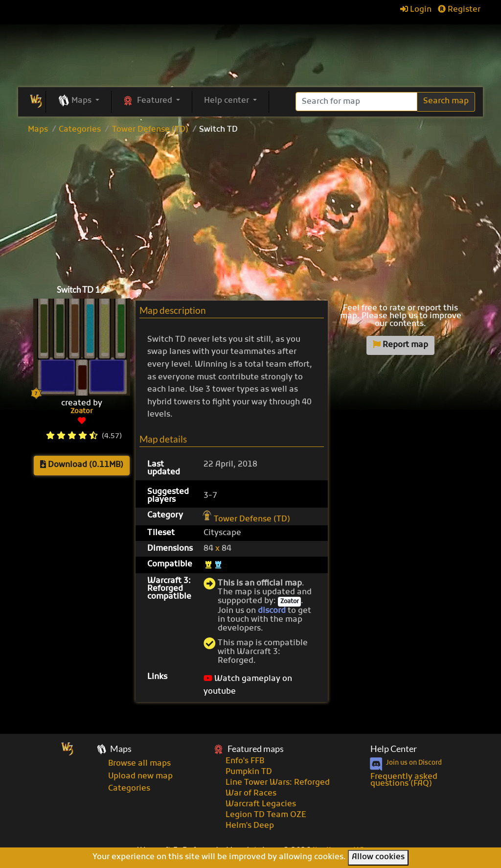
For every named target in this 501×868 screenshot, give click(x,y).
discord (272, 611)
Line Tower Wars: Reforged (278, 783)
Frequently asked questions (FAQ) (404, 780)
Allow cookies (378, 857)
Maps (38, 130)
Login (416, 10)
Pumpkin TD (249, 772)
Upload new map (140, 776)
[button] (79, 101)
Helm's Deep (250, 826)
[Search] (356, 102)
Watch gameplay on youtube (248, 685)
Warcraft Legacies (261, 804)
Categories (80, 130)
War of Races (251, 794)
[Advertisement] (250, 207)
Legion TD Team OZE (266, 815)
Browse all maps (139, 764)
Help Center (394, 749)
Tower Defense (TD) (150, 130)
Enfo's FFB (245, 761)
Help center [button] (228, 101)
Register (459, 10)
